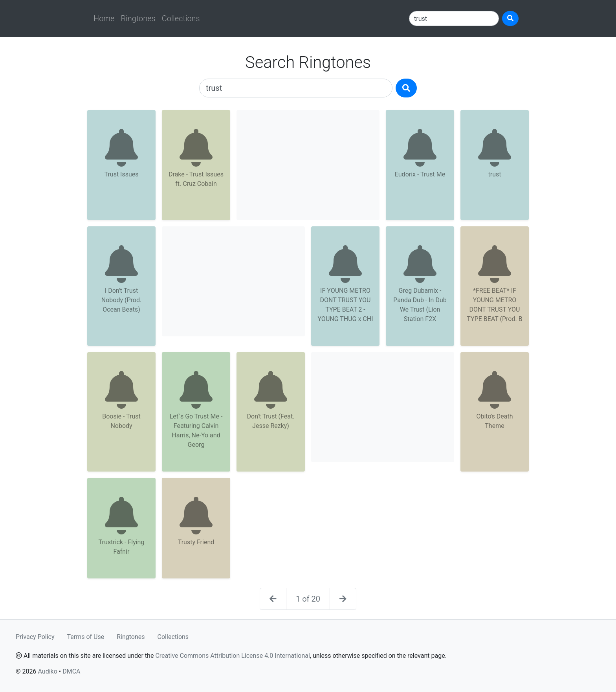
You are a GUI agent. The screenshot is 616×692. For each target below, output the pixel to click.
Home (104, 18)
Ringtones (138, 18)
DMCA (71, 671)
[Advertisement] (308, 165)
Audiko (47, 671)
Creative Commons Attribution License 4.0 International (232, 656)
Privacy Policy (35, 637)
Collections (181, 18)
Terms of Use (86, 637)
